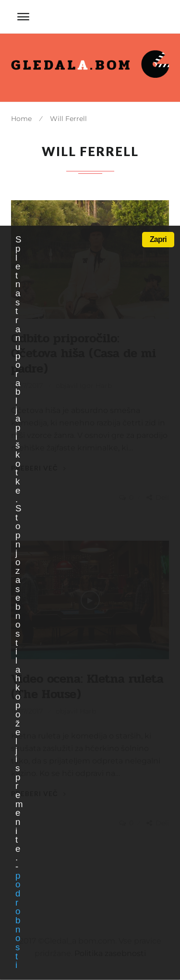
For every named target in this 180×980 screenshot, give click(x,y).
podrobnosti (18, 920)
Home (21, 119)
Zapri (158, 239)
